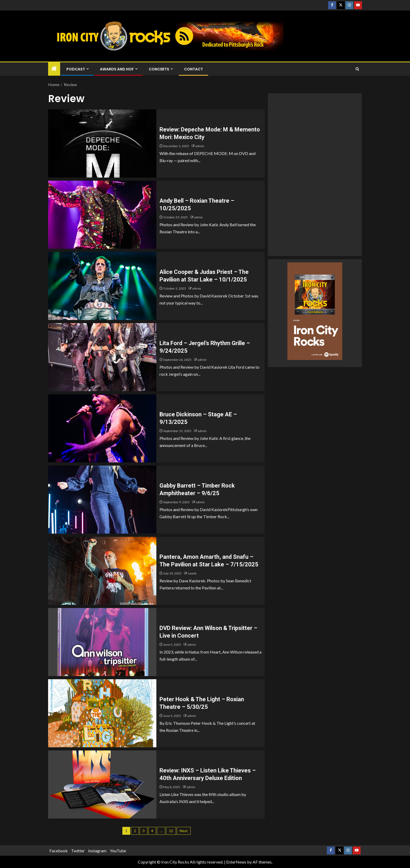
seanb (192, 573)
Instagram (97, 851)
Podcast (76, 69)
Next (184, 831)
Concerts (159, 69)
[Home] (54, 69)
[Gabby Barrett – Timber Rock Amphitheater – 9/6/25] (102, 500)
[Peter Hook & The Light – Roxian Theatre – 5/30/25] (102, 713)
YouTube (118, 851)
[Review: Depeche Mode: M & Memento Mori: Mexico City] (102, 143)
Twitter (78, 851)
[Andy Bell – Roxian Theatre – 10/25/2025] (102, 215)
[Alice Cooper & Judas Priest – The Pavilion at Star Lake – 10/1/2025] (102, 286)
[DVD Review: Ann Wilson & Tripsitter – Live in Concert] (102, 642)
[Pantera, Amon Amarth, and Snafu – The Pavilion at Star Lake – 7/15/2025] (102, 571)
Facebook (59, 851)
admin (200, 146)
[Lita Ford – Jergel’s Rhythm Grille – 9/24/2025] (102, 357)
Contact (193, 69)
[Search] (357, 69)
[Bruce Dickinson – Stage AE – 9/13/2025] (102, 428)
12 (171, 831)
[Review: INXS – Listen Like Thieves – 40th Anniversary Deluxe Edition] (102, 784)
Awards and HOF (117, 69)
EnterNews (236, 862)
